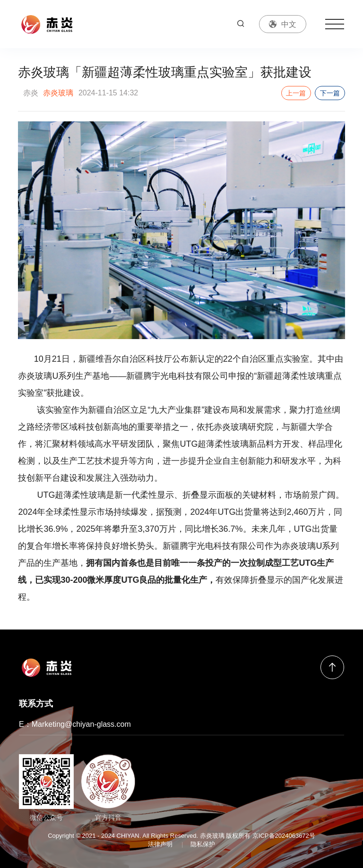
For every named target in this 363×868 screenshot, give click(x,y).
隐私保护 (203, 844)
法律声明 (160, 844)
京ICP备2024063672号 (284, 836)
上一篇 (296, 93)
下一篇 (330, 93)
